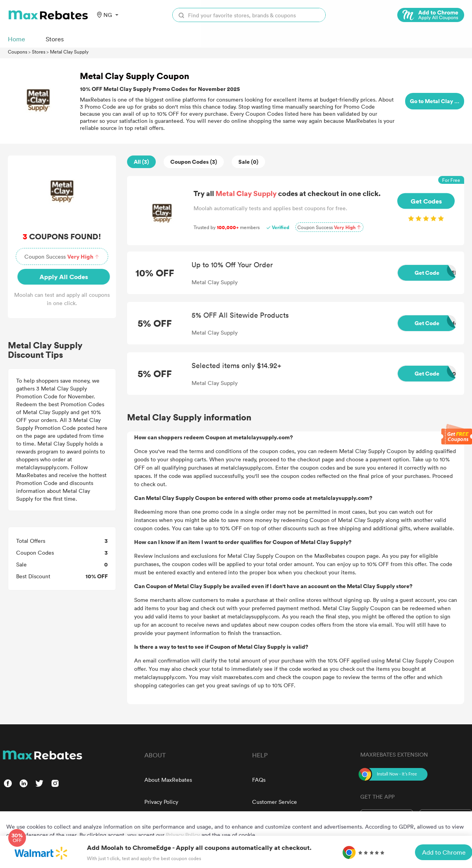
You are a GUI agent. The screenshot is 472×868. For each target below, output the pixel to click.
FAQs (259, 780)
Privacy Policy (161, 802)
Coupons (18, 52)
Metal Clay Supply (69, 52)
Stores (39, 52)
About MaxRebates (168, 780)
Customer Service (275, 802)
